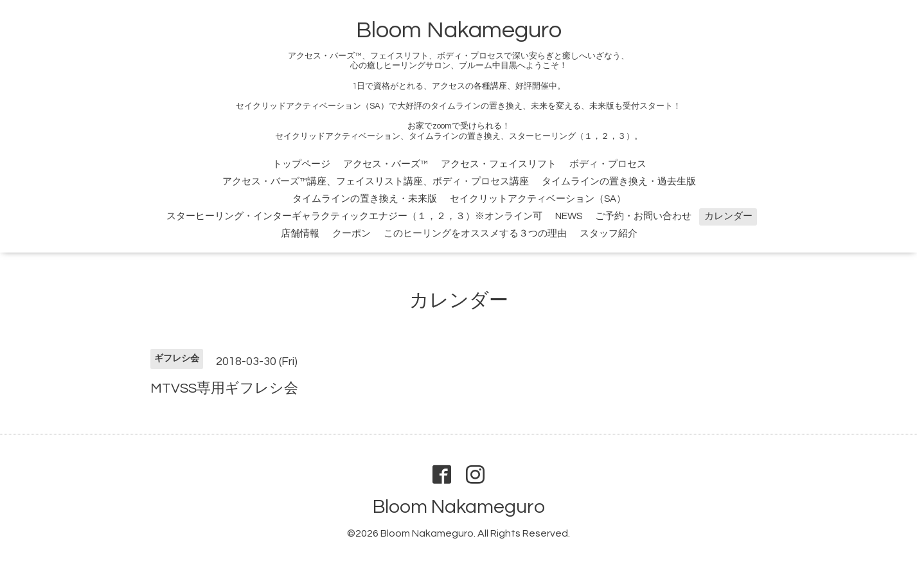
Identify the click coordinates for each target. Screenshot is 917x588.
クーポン (352, 234)
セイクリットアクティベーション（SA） (538, 199)
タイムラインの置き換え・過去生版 (619, 182)
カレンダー (728, 216)
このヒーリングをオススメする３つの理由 (475, 234)
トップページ (301, 164)
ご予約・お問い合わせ (643, 216)
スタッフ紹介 (609, 234)
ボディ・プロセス (608, 164)
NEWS (569, 216)
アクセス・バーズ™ (386, 164)
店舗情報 (300, 234)
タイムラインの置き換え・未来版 (365, 199)
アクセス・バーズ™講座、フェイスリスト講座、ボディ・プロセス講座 (376, 182)
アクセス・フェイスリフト (499, 164)
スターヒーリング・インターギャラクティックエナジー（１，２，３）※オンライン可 (354, 216)
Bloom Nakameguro (459, 30)
